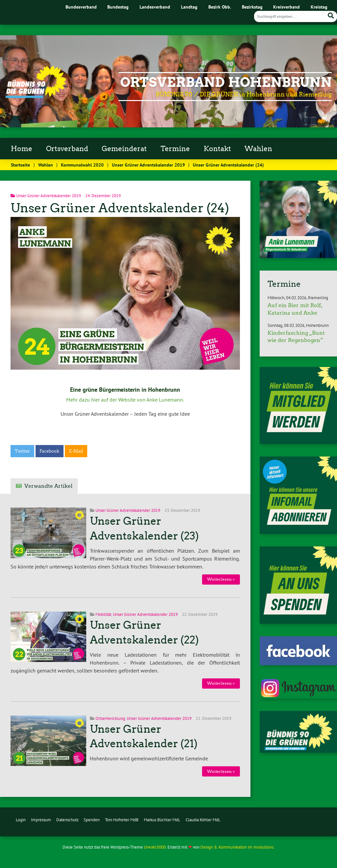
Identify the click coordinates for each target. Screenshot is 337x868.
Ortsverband (67, 149)
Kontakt (217, 149)
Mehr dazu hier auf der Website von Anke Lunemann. (125, 400)
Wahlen (258, 149)
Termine (175, 149)
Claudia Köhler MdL (203, 820)
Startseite (20, 165)
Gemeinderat (124, 149)
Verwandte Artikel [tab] (48, 486)
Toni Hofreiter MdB (122, 820)
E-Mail (76, 451)
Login (21, 820)
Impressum (41, 820)
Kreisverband (286, 7)
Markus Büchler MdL (162, 820)
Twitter (22, 451)
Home (22, 149)
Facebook (49, 451)
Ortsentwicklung (110, 718)
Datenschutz (67, 820)
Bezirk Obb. (220, 7)
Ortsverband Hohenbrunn (226, 82)
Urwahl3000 (155, 847)
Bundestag (118, 7)
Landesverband (155, 7)
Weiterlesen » (221, 579)
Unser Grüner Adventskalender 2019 (148, 165)
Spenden (92, 820)
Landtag (189, 7)
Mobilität (103, 614)
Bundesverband (81, 7)
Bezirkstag (252, 7)
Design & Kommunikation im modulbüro (237, 847)
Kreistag (319, 7)
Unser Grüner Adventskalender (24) (120, 208)
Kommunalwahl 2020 (82, 165)
